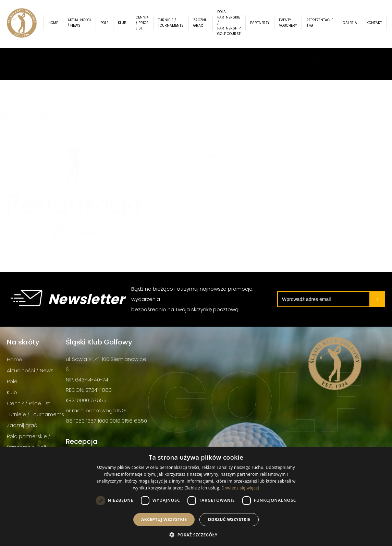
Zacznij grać (205, 24)
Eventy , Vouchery (292, 24)
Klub (126, 24)
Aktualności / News (84, 24)
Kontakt (379, 24)
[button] (196, 535)
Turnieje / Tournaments (175, 24)
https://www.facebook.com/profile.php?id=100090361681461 (256, 155)
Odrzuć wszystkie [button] (229, 519)
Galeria (354, 24)
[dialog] (196, 497)
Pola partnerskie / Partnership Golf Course (233, 24)
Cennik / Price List (146, 24)
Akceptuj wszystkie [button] (164, 519)
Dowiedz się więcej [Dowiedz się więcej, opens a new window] (240, 488)
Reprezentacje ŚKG (324, 24)
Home (58, 24)
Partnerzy (264, 24)
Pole (109, 24)
